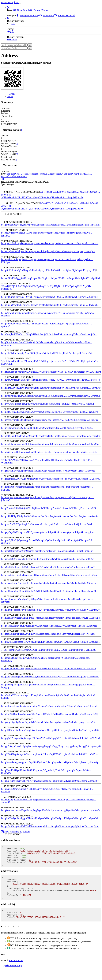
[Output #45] (7, 615)
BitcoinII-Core (16, 971)
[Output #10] (7, 310)
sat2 (13, 24)
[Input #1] (6, 203)
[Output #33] (7, 513)
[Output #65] (7, 786)
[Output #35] (7, 530)
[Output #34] (7, 521)
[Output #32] (7, 505)
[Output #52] (7, 674)
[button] (8, 8)
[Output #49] (7, 647)
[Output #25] (7, 441)
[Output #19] (7, 393)
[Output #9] (6, 302)
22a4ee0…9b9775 (79, 192)
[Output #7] (6, 284)
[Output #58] (7, 727)
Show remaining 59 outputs (15, 832)
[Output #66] (7, 797)
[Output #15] (7, 358)
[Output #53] (7, 682)
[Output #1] (6, 230)
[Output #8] (6, 294)
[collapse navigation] (20, 3)
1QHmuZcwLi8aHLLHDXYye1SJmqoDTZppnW (25, 197)
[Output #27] (7, 457)
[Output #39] (7, 564)
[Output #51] (7, 666)
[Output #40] (7, 572)
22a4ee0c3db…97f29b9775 (54, 192)
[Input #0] (6, 192)
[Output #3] (6, 249)
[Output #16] (7, 369)
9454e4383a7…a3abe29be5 (55, 203)
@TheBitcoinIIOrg (13, 976)
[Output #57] (7, 719)
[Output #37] (7, 548)
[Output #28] (7, 468)
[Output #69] (7, 824)
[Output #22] (7, 417)
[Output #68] (7, 816)
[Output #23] (7, 425)
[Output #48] (7, 639)
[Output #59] (7, 735)
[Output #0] (6, 222)
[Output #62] (7, 759)
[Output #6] (6, 275)
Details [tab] (12, 94)
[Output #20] (7, 401)
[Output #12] (7, 332)
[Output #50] (7, 655)
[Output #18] (7, 385)
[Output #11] (7, 321)
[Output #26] (7, 449)
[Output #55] (7, 703)
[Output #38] (7, 556)
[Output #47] (7, 631)
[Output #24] (7, 433)
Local (15, 40)
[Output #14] (7, 350)
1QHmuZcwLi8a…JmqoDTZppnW (66, 197)
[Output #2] (6, 241)
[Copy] (52, 63)
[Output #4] (6, 257)
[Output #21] (7, 409)
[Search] (30, 45)
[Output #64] (7, 778)
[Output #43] (7, 596)
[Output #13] (7, 340)
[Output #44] (7, 607)
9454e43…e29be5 (80, 203)
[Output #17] (7, 377)
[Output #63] (7, 767)
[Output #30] (7, 484)
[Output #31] (7, 495)
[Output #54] (7, 693)
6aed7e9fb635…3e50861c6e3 (20, 174)
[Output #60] (7, 743)
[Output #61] (7, 751)
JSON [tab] (10, 96)
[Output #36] (7, 538)
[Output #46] (7, 623)
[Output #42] (7, 588)
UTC (10, 40)
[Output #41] (7, 580)
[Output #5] (6, 267)
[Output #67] (7, 808)
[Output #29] (7, 476)
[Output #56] (7, 711)
